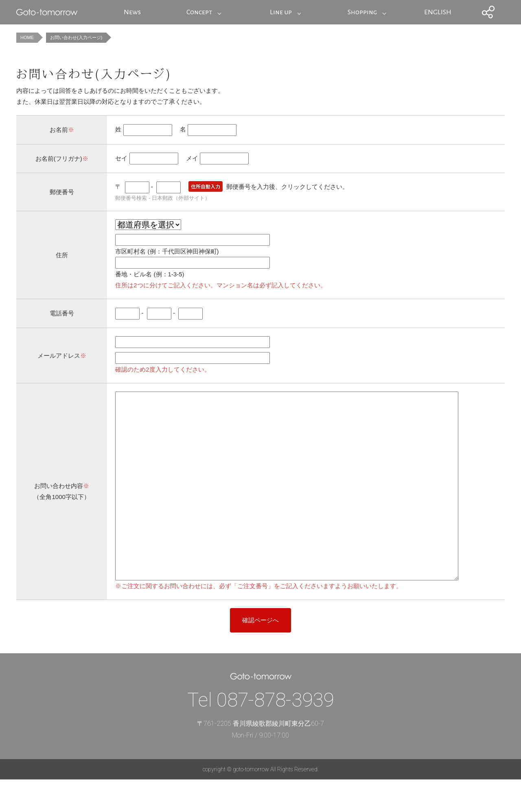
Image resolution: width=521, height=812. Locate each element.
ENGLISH (438, 12)
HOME (27, 37)
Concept (199, 12)
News (132, 12)
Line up (281, 12)
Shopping (362, 12)
